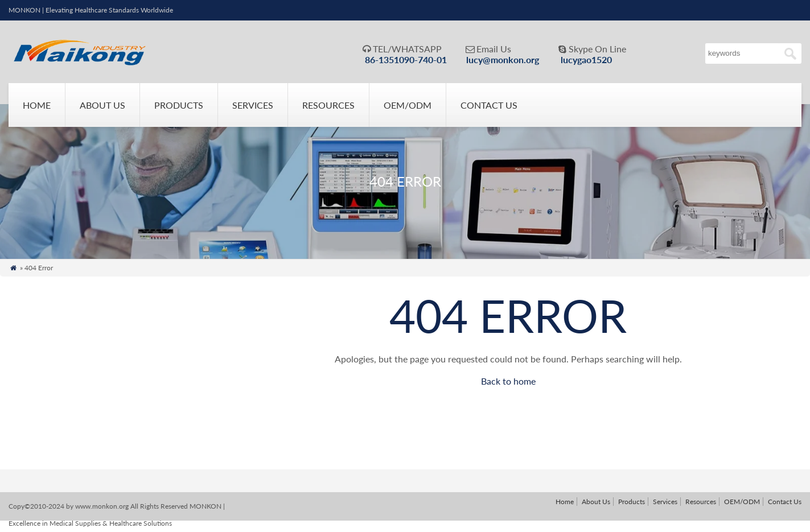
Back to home (508, 381)
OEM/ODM (408, 105)
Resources (328, 105)
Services (253, 105)
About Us (102, 105)
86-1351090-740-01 (406, 59)
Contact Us (489, 105)
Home (37, 105)
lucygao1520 (586, 59)
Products (179, 105)
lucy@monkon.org (503, 59)
